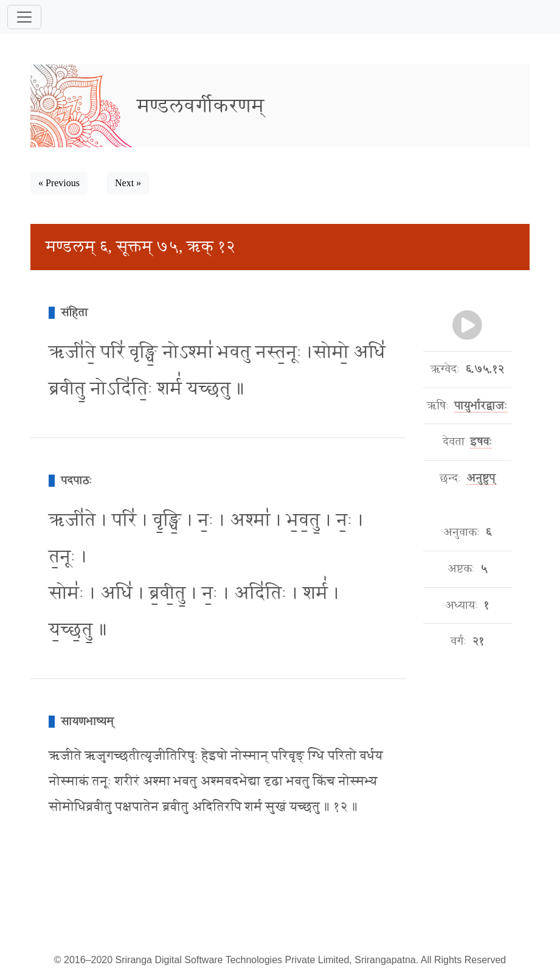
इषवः (481, 442)
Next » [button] (128, 183)
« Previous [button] (59, 183)
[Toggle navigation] (24, 17)
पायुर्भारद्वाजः (481, 406)
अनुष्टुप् (481, 478)
